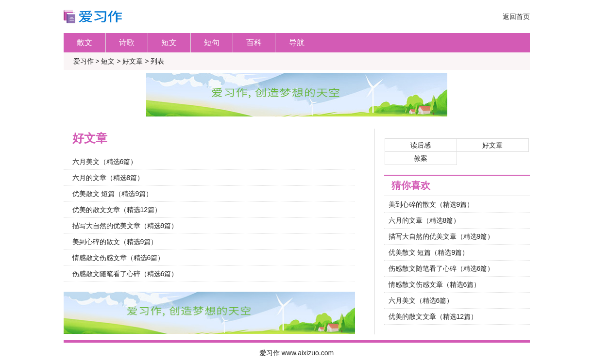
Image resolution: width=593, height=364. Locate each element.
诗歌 (127, 42)
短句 (212, 42)
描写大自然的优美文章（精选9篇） (125, 226)
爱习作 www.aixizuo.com (296, 353)
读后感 (421, 145)
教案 (421, 158)
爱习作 (84, 61)
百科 (254, 42)
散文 (85, 42)
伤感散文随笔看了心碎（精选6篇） (125, 274)
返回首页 (516, 17)
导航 (297, 42)
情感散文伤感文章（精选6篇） (119, 258)
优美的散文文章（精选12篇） (117, 210)
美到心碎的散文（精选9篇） (115, 242)
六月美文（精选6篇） (105, 162)
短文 (169, 42)
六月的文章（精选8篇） (108, 178)
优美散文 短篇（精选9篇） (113, 194)
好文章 (133, 61)
